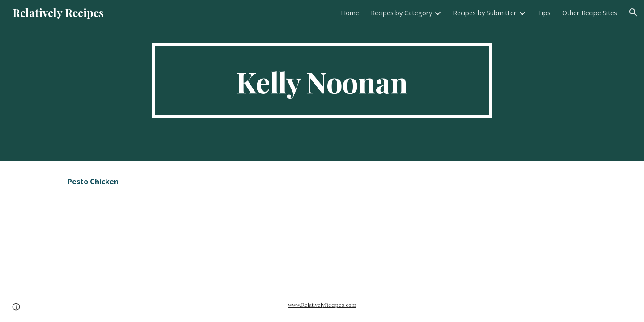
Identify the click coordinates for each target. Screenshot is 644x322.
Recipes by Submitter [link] (485, 13)
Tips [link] (544, 13)
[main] (322, 80)
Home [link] (350, 13)
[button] (633, 13)
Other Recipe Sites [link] (590, 13)
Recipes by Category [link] (401, 13)
